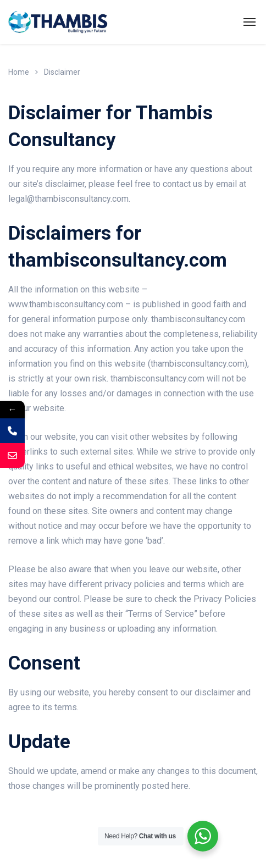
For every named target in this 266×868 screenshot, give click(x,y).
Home (19, 72)
